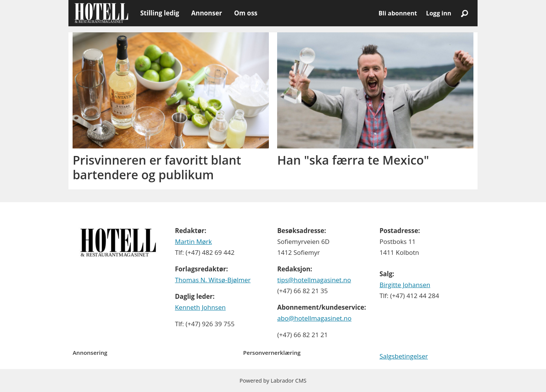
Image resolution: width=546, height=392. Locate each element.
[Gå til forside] (101, 13)
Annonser (206, 13)
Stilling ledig (160, 13)
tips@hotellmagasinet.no (314, 280)
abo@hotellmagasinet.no (314, 318)
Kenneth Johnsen (200, 307)
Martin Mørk (193, 241)
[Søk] (464, 13)
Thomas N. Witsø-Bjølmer (213, 280)
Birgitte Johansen (405, 285)
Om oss (246, 13)
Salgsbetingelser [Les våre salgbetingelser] (404, 356)
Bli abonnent (398, 13)
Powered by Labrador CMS (273, 381)
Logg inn (439, 13)
